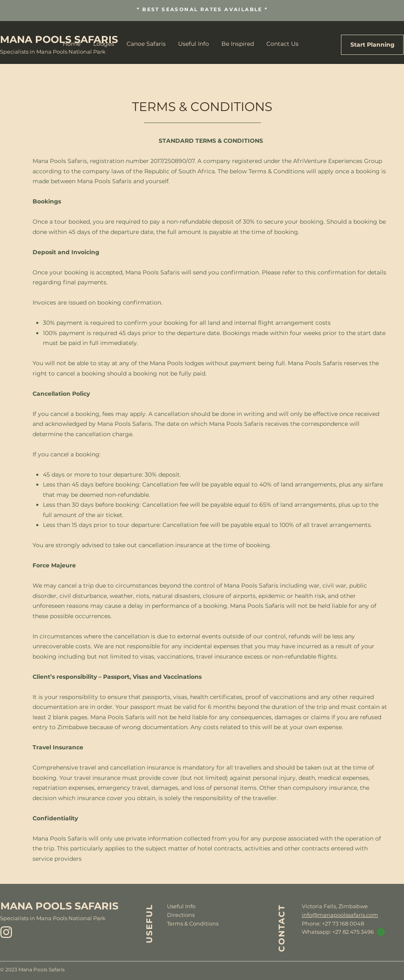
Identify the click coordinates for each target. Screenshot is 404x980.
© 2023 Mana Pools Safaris (32, 969)
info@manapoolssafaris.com (340, 915)
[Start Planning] (372, 45)
